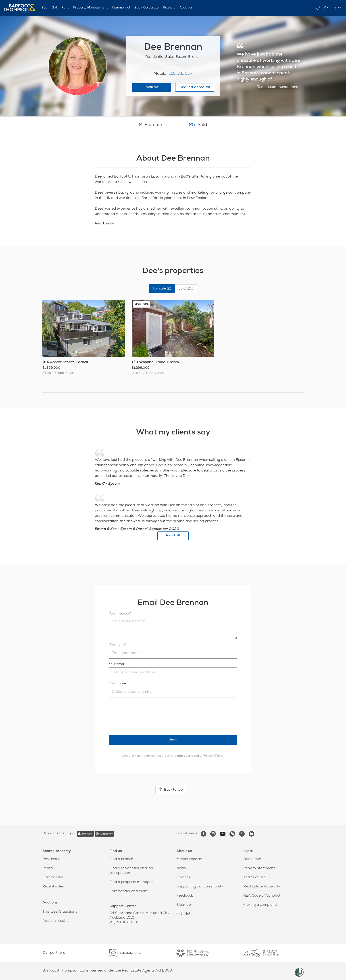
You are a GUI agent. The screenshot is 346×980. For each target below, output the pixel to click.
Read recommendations (277, 87)
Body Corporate (146, 8)
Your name (117, 645)
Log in (336, 8)
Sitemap (184, 905)
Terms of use (254, 878)
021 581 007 (180, 74)
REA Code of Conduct (262, 896)
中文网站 (183, 914)
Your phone (117, 684)
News (181, 868)
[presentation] (143, 716)
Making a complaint (260, 905)
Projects (169, 8)
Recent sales (53, 887)
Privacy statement (259, 868)
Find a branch (121, 859)
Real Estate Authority (262, 887)
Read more (104, 224)
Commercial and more (129, 891)
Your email (117, 664)
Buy (44, 8)
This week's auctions (60, 912)
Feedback (185, 896)
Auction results (55, 921)
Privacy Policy (213, 756)
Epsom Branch (188, 57)
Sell (54, 8)
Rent (65, 8)
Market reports (189, 859)
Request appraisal (195, 87)
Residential (52, 859)
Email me (151, 87)
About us (186, 8)
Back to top (171, 790)
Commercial (121, 8)
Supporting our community (200, 887)
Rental (48, 868)
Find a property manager (131, 882)
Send (173, 740)
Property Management (90, 8)
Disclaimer (252, 859)
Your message (119, 614)
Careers (183, 878)
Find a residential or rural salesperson (131, 871)
